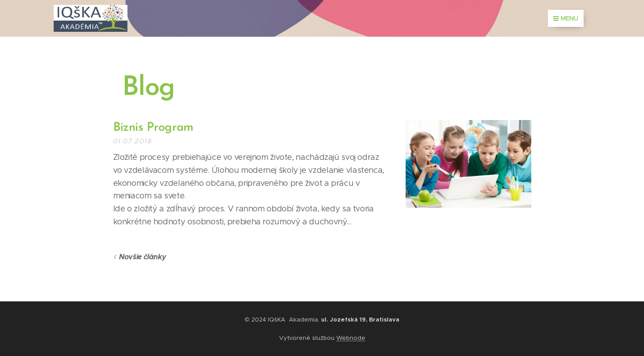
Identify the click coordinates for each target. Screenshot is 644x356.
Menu (566, 18)
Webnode (351, 338)
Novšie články (142, 257)
